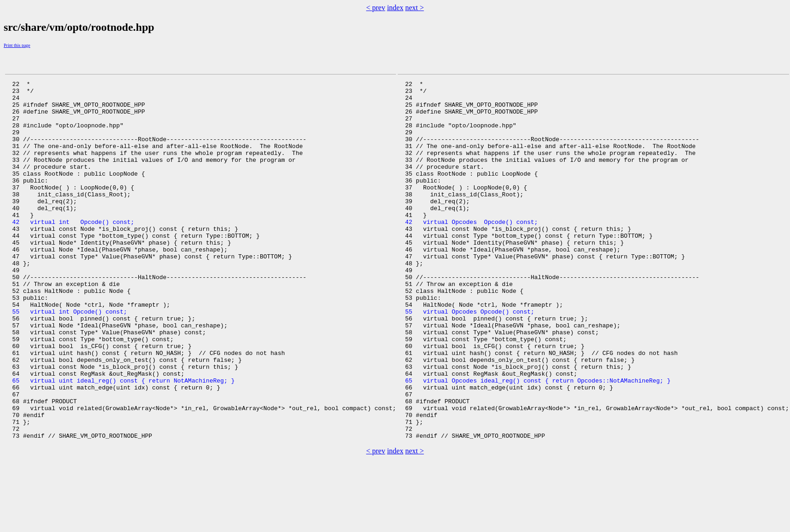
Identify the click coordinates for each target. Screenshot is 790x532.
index (395, 8)
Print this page (17, 45)
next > (415, 8)
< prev (375, 8)
